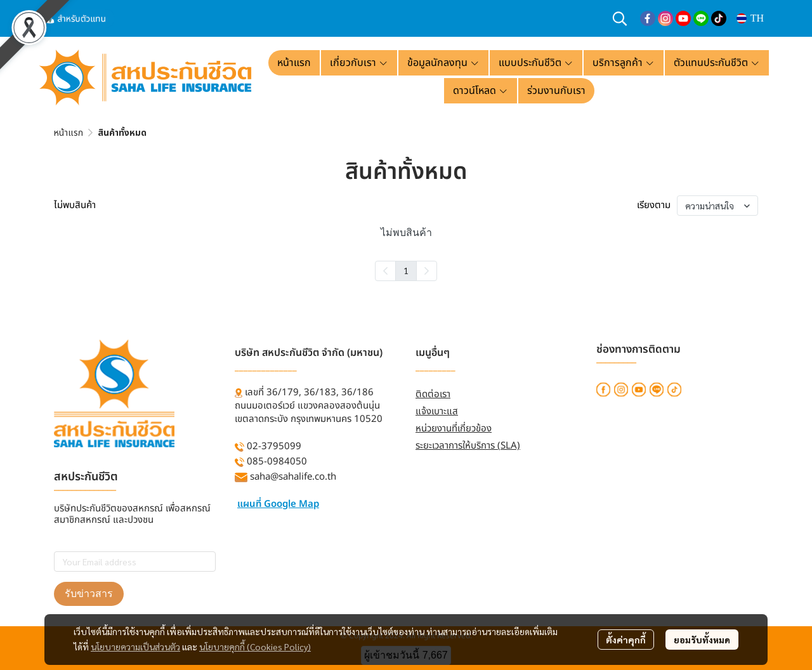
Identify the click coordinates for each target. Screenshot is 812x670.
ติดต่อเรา (433, 394)
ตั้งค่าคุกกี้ (626, 640)
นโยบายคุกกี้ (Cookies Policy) (255, 647)
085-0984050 (277, 462)
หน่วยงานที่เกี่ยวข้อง (454, 429)
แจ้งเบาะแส (437, 411)
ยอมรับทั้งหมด (702, 640)
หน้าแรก (69, 133)
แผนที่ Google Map (278, 504)
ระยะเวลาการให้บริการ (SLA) (468, 446)
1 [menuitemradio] (406, 270)
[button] (620, 18)
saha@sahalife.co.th (293, 477)
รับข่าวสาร (89, 594)
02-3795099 (274, 446)
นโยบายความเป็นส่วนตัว (135, 647)
